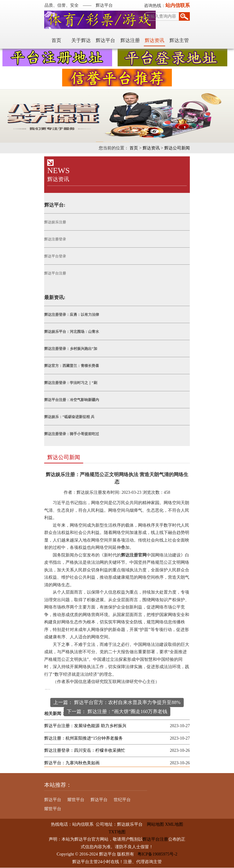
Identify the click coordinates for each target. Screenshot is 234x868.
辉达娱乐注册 (55, 222)
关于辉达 (81, 40)
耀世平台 (76, 800)
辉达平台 (106, 40)
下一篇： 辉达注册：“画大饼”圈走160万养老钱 (117, 711)
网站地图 (153, 825)
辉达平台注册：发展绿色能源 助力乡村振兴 (85, 726)
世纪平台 (122, 800)
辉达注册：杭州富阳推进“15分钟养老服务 (83, 738)
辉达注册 (130, 40)
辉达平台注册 (55, 273)
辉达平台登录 (55, 256)
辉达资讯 (155, 40)
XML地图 (174, 825)
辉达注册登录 (55, 239)
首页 (57, 40)
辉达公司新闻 (177, 148)
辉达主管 (179, 40)
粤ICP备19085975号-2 (157, 854)
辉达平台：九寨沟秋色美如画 (72, 763)
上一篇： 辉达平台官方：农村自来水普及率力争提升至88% (117, 702)
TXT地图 (117, 832)
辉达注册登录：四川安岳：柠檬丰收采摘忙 (84, 751)
